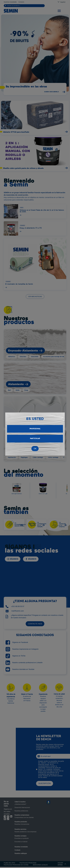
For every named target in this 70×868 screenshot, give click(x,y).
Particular (35, 439)
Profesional (35, 429)
